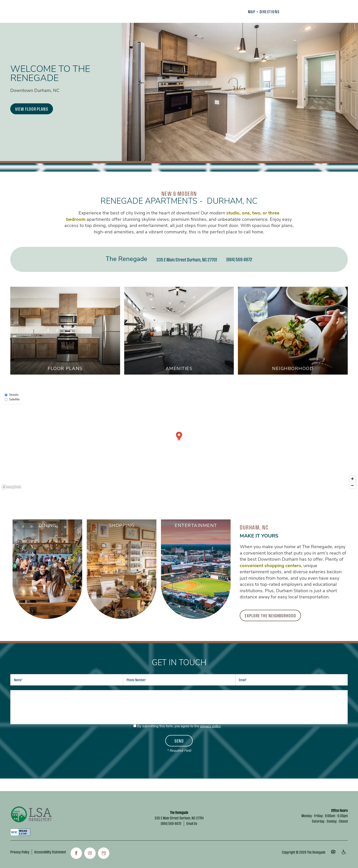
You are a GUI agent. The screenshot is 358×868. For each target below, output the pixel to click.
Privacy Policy (20, 852)
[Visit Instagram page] (90, 853)
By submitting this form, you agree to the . (179, 726)
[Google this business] (104, 853)
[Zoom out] (352, 485)
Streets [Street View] (12, 395)
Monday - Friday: (312, 816)
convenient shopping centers (270, 566)
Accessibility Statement (50, 852)
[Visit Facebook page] (76, 853)
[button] (32, 109)
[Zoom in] (352, 479)
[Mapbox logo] (11, 487)
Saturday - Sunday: (325, 821)
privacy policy (210, 726)
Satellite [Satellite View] (12, 400)
